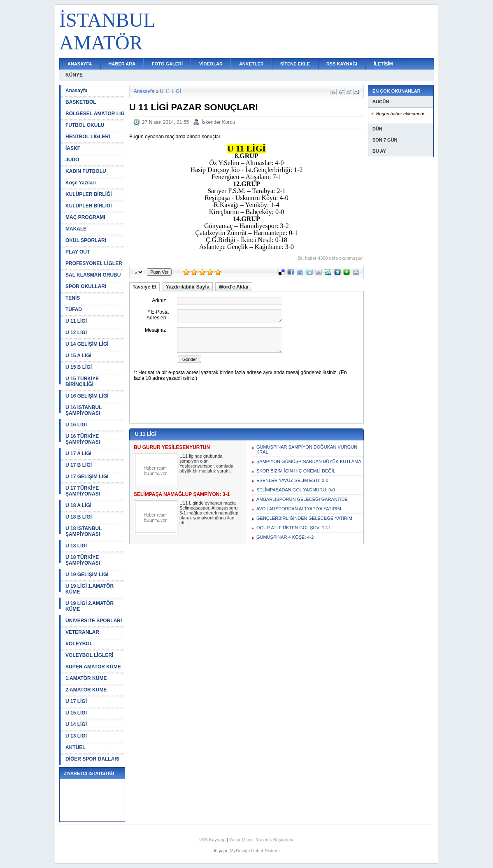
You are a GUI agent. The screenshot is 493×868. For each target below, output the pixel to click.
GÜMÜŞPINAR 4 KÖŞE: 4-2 (285, 537)
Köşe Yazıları (81, 183)
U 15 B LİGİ (79, 367)
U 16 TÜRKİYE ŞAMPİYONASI (83, 439)
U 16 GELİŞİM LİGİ (87, 396)
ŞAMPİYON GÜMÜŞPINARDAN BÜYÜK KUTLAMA (309, 461)
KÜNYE (74, 75)
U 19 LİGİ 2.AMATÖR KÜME (90, 606)
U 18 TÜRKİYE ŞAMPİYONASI (83, 560)
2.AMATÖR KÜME (86, 690)
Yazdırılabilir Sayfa (188, 287)
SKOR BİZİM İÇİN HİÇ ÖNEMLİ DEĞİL (296, 471)
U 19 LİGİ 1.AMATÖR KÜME (90, 589)
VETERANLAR (82, 632)
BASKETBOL (81, 102)
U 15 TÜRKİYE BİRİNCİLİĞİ (82, 382)
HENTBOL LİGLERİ (88, 137)
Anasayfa (76, 91)
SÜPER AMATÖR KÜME (93, 667)
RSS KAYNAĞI (342, 64)
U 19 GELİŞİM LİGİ (87, 575)
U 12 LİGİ (76, 333)
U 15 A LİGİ (78, 356)
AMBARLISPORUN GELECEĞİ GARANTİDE (302, 499)
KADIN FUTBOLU (86, 171)
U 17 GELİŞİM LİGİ (87, 477)
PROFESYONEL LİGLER (94, 263)
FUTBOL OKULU (85, 125)
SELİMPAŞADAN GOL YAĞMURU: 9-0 (296, 490)
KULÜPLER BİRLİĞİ (89, 194)
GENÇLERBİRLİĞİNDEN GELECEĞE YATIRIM (304, 518)
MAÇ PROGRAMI (85, 217)
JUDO (72, 160)
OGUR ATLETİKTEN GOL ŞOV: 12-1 (294, 528)
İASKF (73, 148)
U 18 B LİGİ (79, 517)
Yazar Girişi (241, 840)
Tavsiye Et (144, 287)
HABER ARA (122, 64)
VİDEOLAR (211, 64)
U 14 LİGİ (76, 724)
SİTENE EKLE (295, 64)
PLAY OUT (78, 252)
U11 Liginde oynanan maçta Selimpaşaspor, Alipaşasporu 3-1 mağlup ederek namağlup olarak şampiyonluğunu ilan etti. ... (209, 513)
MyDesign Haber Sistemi (255, 851)
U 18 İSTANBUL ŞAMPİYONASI (84, 531)
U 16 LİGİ (76, 425)
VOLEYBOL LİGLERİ (89, 655)
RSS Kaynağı (212, 840)
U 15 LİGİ (76, 713)
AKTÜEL (76, 747)
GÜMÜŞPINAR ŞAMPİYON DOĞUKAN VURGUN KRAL (307, 449)
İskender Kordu (218, 122)
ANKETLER (251, 64)
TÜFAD (74, 310)
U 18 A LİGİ (78, 505)
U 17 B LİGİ (79, 465)
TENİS (73, 298)
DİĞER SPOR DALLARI (92, 759)
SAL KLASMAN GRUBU (93, 275)
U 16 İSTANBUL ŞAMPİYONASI (84, 410)
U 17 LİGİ (76, 701)
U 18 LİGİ (76, 546)
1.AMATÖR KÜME (86, 678)
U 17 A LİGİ (78, 454)
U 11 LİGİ (76, 321)
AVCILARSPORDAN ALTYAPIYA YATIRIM (299, 509)
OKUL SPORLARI (86, 240)
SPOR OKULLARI (86, 286)
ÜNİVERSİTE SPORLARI (94, 621)
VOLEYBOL (79, 644)
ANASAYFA (80, 64)
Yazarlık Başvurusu (275, 840)
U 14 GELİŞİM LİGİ (87, 344)
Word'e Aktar (234, 287)
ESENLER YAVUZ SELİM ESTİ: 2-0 (292, 480)
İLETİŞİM (383, 64)
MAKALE (76, 229)
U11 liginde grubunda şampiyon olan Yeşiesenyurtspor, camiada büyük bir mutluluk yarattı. (206, 463)
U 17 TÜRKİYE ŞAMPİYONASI (83, 491)
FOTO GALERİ (167, 64)
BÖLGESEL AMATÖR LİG (95, 114)
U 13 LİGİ (76, 736)
